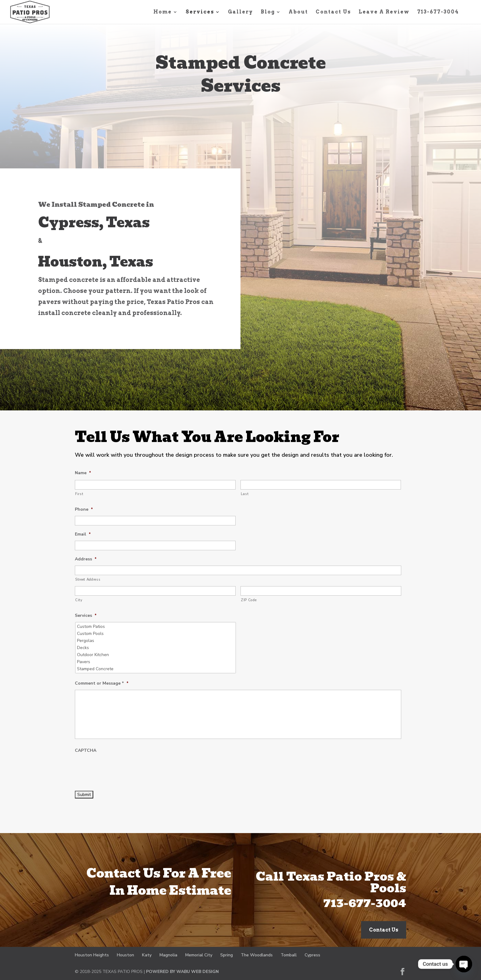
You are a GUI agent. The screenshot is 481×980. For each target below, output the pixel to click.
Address (86, 559)
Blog (268, 12)
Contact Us (333, 12)
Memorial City (199, 955)
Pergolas (156, 641)
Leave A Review (384, 12)
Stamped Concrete (156, 669)
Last (245, 494)
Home (163, 12)
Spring (227, 955)
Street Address (88, 579)
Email (83, 534)
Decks (156, 648)
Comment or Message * (102, 683)
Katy (147, 955)
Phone (84, 509)
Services (200, 12)
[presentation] (121, 769)
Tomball (289, 955)
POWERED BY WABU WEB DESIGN (182, 972)
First (79, 494)
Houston (125, 955)
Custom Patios (156, 626)
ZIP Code (249, 600)
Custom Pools (156, 634)
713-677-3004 (438, 12)
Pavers (156, 662)
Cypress (312, 955)
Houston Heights (92, 955)
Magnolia (168, 955)
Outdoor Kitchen (156, 655)
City (79, 600)
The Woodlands (257, 955)
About (298, 12)
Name (83, 473)
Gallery (240, 12)
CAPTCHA (86, 751)
